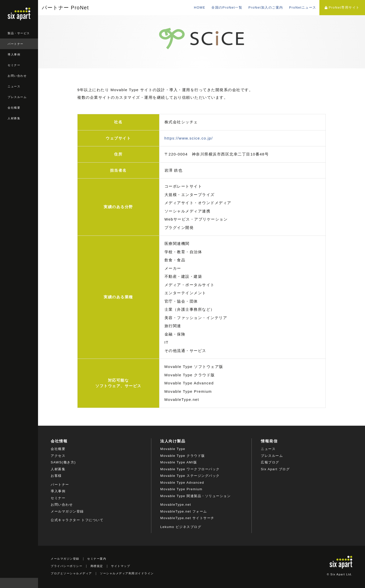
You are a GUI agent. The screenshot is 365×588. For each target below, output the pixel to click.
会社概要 (14, 108)
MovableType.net (176, 505)
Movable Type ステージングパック (190, 476)
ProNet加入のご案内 (266, 7)
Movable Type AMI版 (179, 462)
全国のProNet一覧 (227, 7)
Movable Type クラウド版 (182, 456)
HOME (200, 7)
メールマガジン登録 (67, 511)
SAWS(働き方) (63, 462)
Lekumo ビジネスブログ (181, 527)
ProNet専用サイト (342, 7)
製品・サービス (19, 33)
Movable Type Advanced (182, 483)
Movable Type (173, 449)
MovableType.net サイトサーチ (187, 518)
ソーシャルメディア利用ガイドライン (127, 573)
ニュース (14, 86)
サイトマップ (121, 566)
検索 (33, 583)
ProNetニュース (303, 7)
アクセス (58, 456)
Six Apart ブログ (275, 469)
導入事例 (14, 54)
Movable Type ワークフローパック (190, 469)
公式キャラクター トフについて (77, 520)
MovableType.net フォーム (184, 511)
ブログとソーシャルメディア (71, 573)
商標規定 (97, 566)
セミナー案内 (97, 559)
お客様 (56, 476)
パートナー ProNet (65, 8)
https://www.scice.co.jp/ (189, 138)
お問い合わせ (17, 76)
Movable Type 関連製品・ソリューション (195, 496)
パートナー (16, 44)
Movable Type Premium (181, 489)
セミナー (14, 65)
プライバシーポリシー (67, 566)
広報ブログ (270, 462)
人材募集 (14, 118)
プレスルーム (17, 97)
